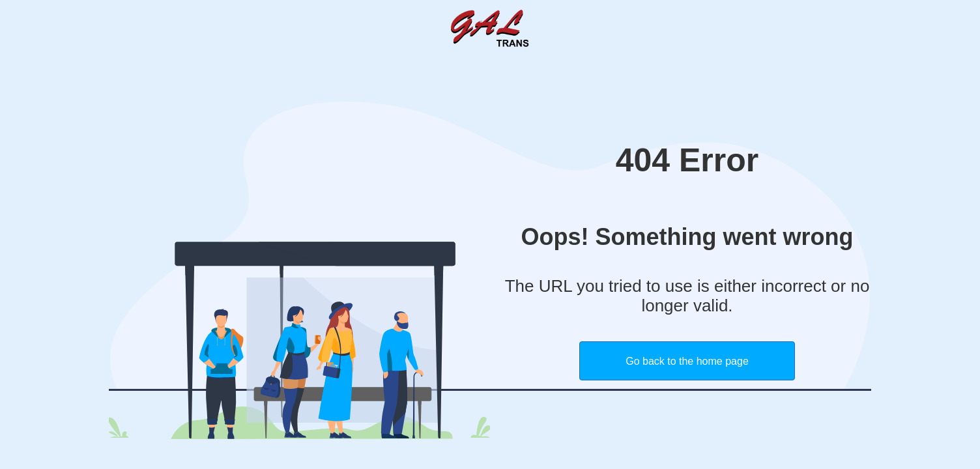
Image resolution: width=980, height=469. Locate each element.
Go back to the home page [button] (687, 361)
